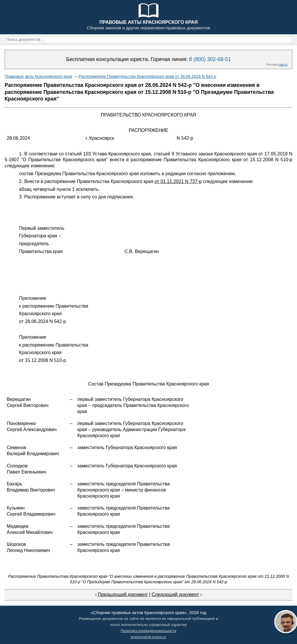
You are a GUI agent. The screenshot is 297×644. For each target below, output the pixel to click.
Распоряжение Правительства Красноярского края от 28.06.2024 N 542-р (147, 76)
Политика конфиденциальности (148, 631)
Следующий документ (175, 594)
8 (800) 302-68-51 (210, 59)
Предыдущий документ (123, 594)
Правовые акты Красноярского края (38, 76)
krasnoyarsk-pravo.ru (148, 637)
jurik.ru (283, 65)
